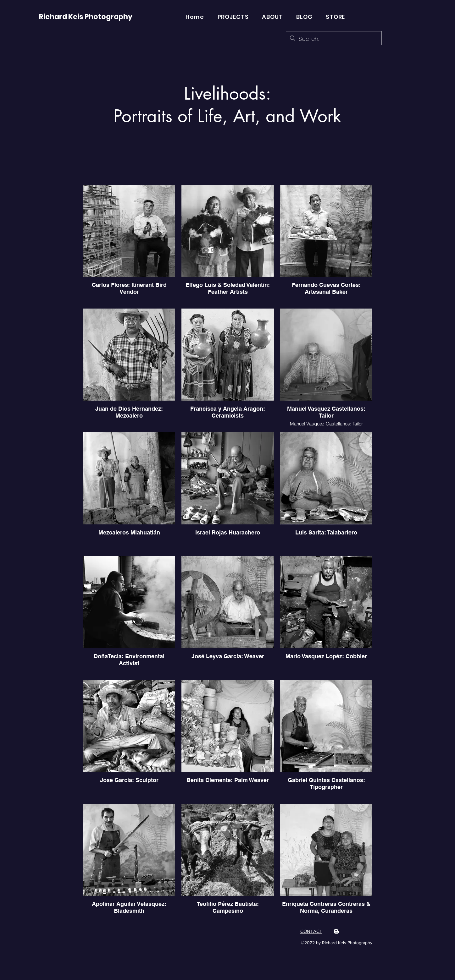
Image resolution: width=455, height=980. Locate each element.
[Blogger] (336, 931)
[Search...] (333, 39)
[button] (233, 17)
